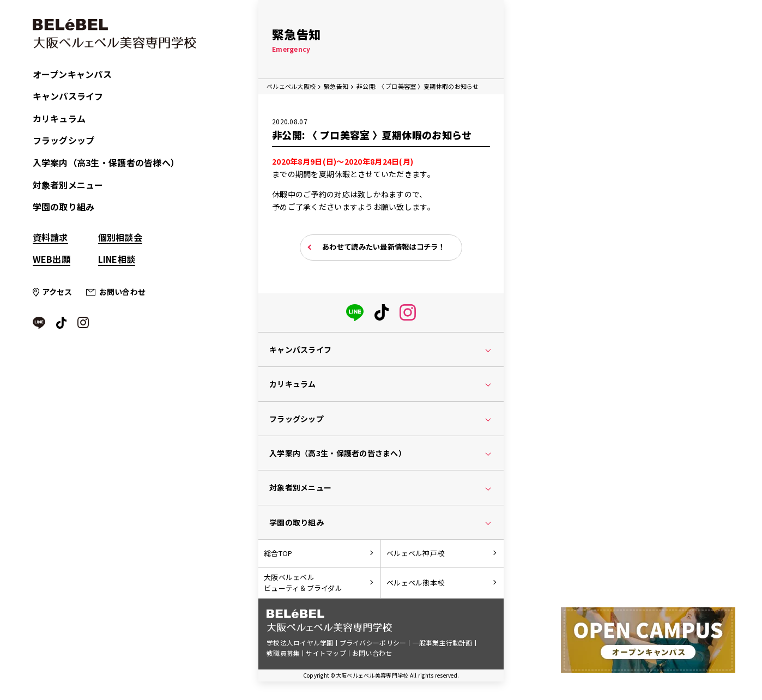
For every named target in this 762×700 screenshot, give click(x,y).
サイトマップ (326, 656)
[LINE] (355, 311)
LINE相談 (117, 259)
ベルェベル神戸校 (415, 554)
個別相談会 (120, 237)
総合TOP (278, 554)
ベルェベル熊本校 (415, 584)
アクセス (57, 292)
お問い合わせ (123, 292)
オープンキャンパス (72, 74)
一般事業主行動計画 (443, 645)
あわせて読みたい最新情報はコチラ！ (384, 248)
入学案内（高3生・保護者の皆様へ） (106, 162)
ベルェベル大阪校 (291, 86)
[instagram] (408, 311)
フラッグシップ (64, 140)
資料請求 (50, 237)
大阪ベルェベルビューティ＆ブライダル (303, 584)
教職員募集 (283, 656)
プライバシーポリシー (373, 645)
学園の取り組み (64, 207)
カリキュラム (59, 118)
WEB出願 (52, 259)
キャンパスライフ (68, 96)
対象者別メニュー (68, 185)
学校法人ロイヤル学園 (300, 645)
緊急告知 (336, 86)
